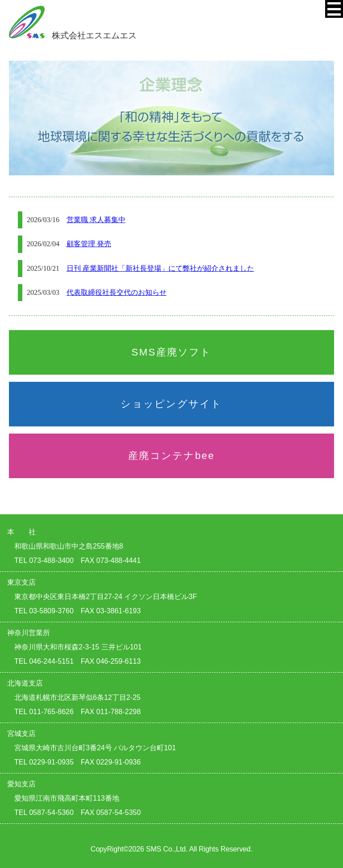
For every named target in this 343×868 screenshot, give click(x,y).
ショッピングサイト (171, 404)
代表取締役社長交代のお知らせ (117, 292)
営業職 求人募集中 (96, 220)
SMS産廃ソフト (171, 352)
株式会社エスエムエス (73, 35)
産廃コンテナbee (171, 456)
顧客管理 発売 (89, 244)
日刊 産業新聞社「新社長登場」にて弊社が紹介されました (160, 268)
